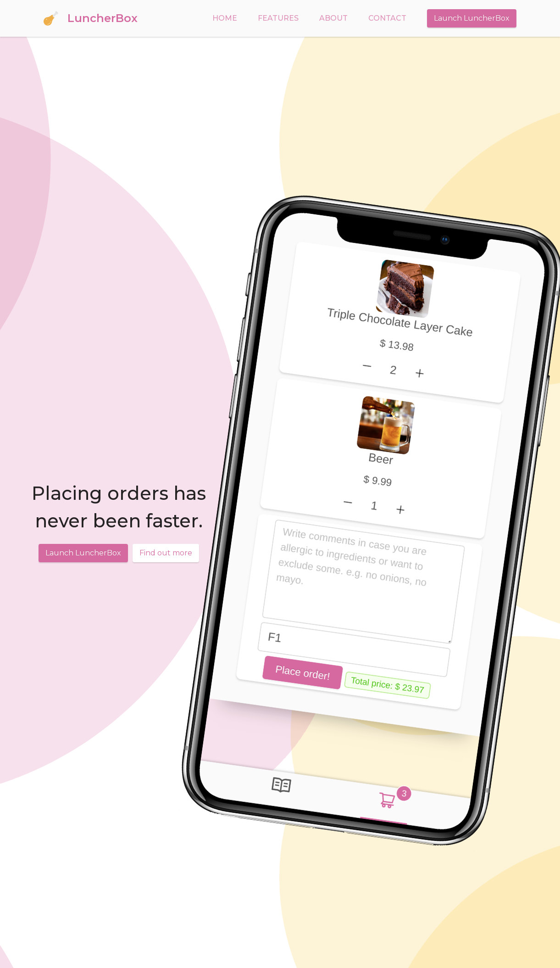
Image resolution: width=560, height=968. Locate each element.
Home (225, 18)
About (333, 18)
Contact (387, 18)
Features (278, 18)
